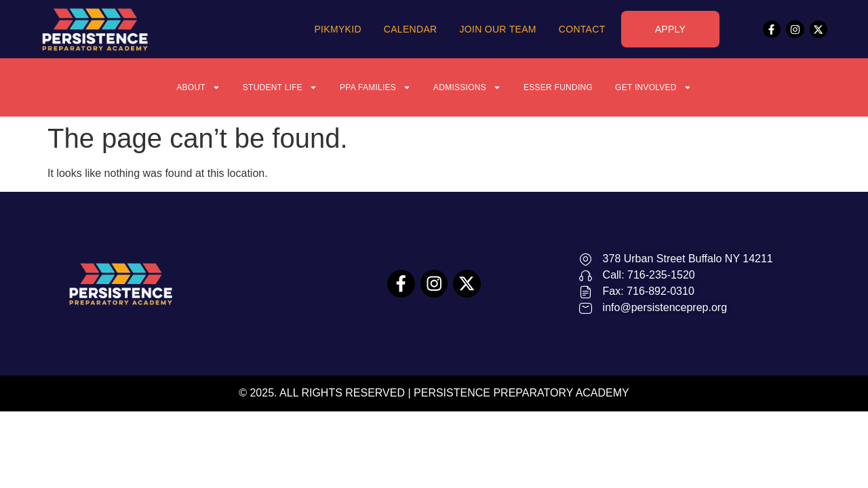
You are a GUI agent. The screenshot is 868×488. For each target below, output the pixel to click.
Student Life (261, 87)
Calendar (411, 29)
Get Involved (678, 87)
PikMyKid (337, 29)
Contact (582, 29)
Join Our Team (497, 29)
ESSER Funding (571, 87)
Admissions (470, 87)
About (171, 87)
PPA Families (368, 87)
